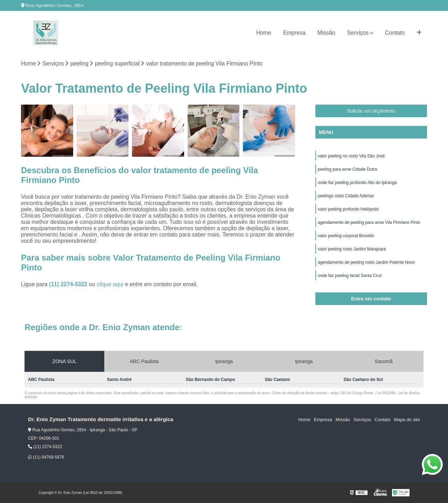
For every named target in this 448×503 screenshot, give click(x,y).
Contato (395, 33)
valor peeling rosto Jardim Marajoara (352, 249)
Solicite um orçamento (371, 111)
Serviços (358, 33)
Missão (326, 33)
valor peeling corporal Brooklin (346, 236)
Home (264, 33)
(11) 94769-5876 (46, 457)
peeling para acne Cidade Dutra (347, 169)
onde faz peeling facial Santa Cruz (350, 276)
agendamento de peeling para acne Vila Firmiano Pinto (369, 222)
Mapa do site (407, 420)
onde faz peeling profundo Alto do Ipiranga (357, 183)
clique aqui (110, 284)
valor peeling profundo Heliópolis (348, 209)
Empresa (294, 33)
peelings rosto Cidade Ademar (346, 196)
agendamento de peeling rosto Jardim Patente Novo (366, 262)
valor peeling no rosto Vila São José (351, 156)
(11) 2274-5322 (69, 284)
